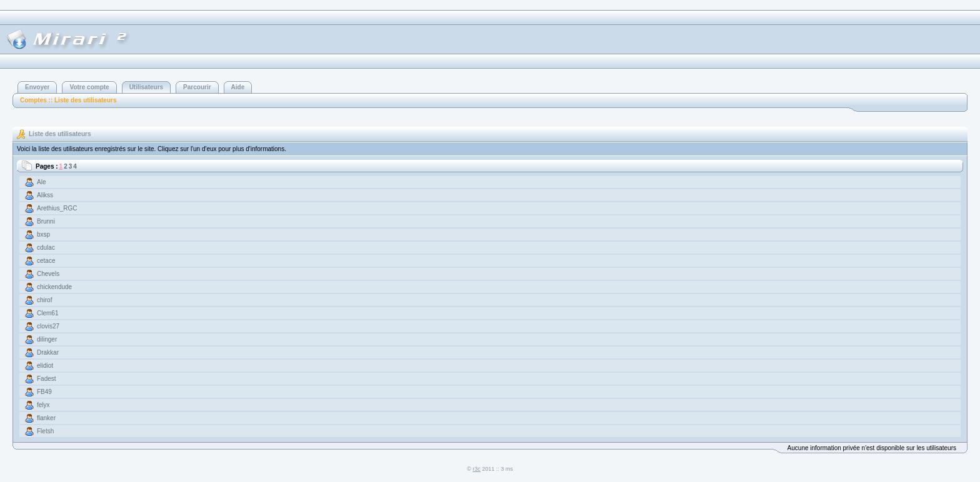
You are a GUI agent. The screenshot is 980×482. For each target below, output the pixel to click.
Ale (41, 182)
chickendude (54, 287)
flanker (46, 418)
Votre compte (89, 87)
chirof (44, 300)
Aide (238, 87)
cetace (46, 261)
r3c (477, 469)
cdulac (46, 248)
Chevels (48, 274)
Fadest (47, 379)
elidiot (45, 366)
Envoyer (37, 87)
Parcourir (197, 87)
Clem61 (47, 313)
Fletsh (45, 431)
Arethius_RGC (57, 208)
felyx (43, 405)
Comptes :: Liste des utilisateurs (68, 100)
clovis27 (48, 326)
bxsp (43, 234)
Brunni (46, 221)
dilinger (47, 339)
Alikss (45, 195)
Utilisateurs (146, 87)
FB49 (44, 392)
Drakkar (48, 352)
